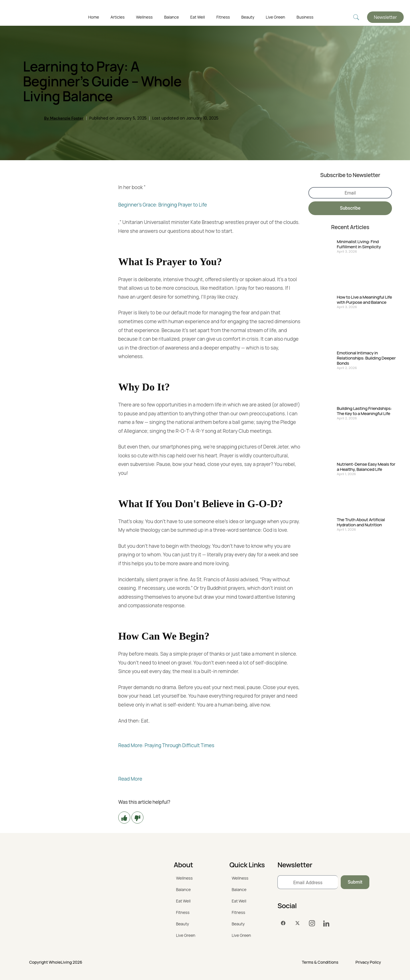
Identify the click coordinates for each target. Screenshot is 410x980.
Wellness (144, 17)
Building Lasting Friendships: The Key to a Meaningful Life (364, 411)
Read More (130, 779)
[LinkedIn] (326, 923)
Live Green (275, 17)
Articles (118, 17)
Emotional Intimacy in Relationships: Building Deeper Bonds (366, 358)
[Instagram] (312, 923)
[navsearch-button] (356, 17)
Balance (171, 17)
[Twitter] (297, 923)
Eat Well (198, 17)
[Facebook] (283, 923)
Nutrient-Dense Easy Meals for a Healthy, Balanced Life (366, 467)
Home (94, 17)
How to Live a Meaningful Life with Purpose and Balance (364, 300)
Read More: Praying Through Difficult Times (166, 745)
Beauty (248, 17)
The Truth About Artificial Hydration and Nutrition (361, 522)
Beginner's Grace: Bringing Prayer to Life (163, 205)
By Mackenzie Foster (64, 118)
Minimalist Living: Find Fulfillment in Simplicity (359, 244)
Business (305, 17)
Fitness (223, 17)
